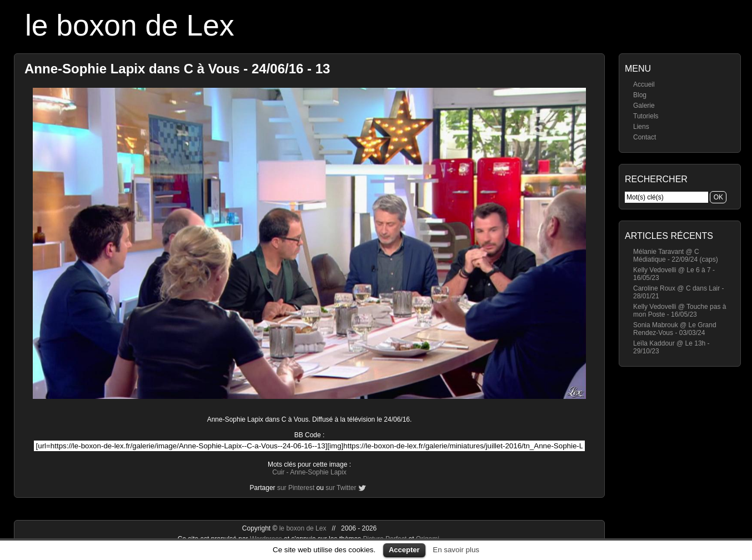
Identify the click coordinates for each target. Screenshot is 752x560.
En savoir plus (456, 550)
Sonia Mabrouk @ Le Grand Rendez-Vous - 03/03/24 (675, 329)
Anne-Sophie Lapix (318, 472)
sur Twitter (341, 488)
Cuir (278, 472)
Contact (645, 137)
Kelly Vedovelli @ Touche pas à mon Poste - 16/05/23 (680, 311)
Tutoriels (646, 116)
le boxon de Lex (130, 25)
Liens (641, 127)
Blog (640, 95)
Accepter (404, 550)
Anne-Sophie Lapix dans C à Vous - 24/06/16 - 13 (177, 69)
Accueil (644, 84)
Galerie (644, 106)
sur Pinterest (296, 488)
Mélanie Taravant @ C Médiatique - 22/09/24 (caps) (676, 256)
